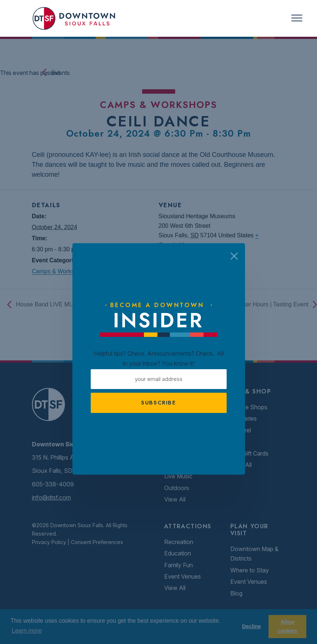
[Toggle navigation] (297, 18)
